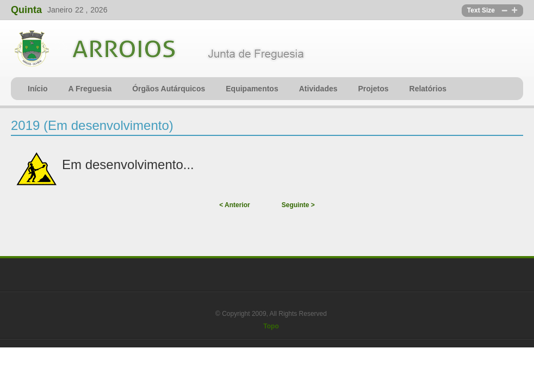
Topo (271, 326)
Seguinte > (298, 205)
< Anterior (235, 205)
